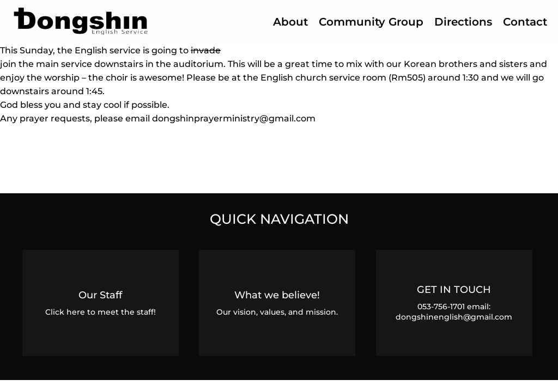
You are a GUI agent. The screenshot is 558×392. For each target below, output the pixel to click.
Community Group (371, 22)
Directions (463, 22)
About (290, 22)
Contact (525, 22)
